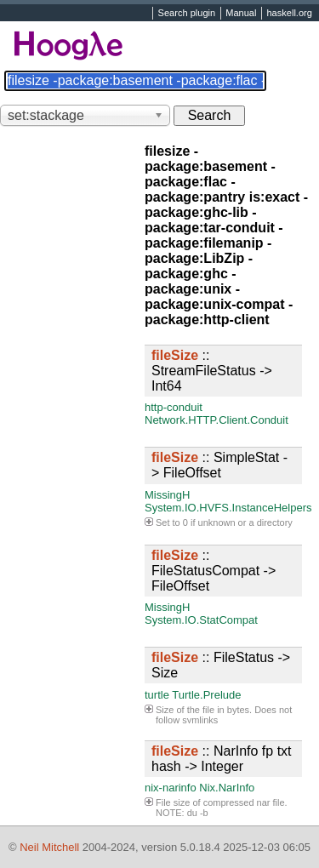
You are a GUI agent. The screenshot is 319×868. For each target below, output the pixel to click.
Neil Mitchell (49, 847)
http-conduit (174, 407)
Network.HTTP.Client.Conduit (216, 420)
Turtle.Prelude (206, 695)
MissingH (167, 495)
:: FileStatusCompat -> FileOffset (214, 571)
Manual (241, 14)
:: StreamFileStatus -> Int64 (212, 371)
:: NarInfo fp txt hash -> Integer (222, 759)
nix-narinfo (171, 788)
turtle (157, 695)
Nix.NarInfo (227, 788)
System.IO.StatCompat (201, 620)
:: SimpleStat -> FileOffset (219, 465)
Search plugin (187, 14)
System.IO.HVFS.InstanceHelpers (228, 508)
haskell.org (289, 14)
